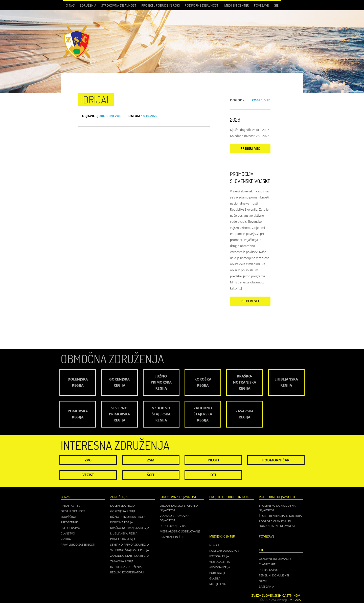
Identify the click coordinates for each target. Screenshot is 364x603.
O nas (70, 5)
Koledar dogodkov (224, 551)
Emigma (294, 600)
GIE (276, 5)
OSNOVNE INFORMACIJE (275, 559)
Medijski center (236, 5)
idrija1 (95, 99)
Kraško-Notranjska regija (130, 528)
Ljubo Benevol (101, 116)
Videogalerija (220, 562)
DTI (213, 475)
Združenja (88, 5)
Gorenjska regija (123, 511)
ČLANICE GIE (267, 564)
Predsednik (69, 522)
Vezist (88, 475)
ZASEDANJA (266, 586)
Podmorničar (276, 460)
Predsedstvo (70, 528)
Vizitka (66, 539)
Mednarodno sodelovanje (180, 531)
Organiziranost (73, 511)
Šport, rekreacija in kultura (280, 516)
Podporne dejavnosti (202, 5)
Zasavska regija (122, 561)
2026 (235, 120)
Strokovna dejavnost (119, 5)
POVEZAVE (261, 5)
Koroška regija (122, 522)
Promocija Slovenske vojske (250, 177)
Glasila (215, 578)
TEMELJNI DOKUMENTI (274, 575)
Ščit (151, 475)
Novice (214, 545)
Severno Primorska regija (130, 544)
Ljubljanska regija (124, 533)
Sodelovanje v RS (173, 526)
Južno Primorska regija (128, 517)
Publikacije (218, 573)
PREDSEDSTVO (269, 570)
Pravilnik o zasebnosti (78, 544)
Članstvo (68, 533)
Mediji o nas (218, 584)
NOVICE (264, 581)
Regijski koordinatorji (127, 572)
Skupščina (68, 517)
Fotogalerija (219, 556)
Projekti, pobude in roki (161, 5)
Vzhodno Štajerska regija (130, 550)
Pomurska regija (123, 539)
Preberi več (250, 149)
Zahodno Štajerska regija (130, 556)
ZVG (88, 460)
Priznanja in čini (172, 537)
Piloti (213, 460)
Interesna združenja (126, 567)
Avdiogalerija (220, 567)
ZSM (151, 460)
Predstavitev (70, 506)
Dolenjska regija (123, 506)
